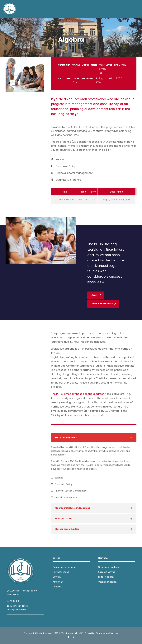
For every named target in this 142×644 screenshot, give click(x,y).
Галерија (57, 587)
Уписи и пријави (106, 577)
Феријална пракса (107, 582)
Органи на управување (64, 567)
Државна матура (106, 572)
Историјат (58, 582)
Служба (57, 577)
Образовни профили (109, 567)
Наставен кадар (61, 572)
